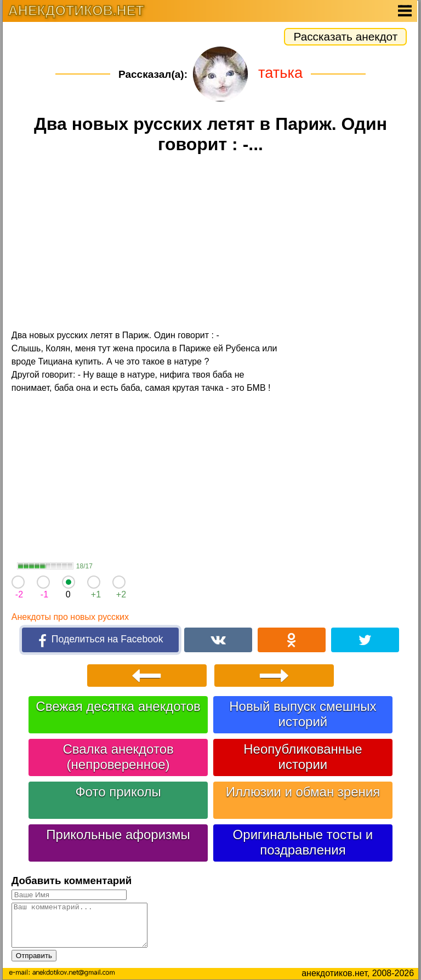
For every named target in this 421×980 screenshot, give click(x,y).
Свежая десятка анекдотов (118, 706)
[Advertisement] (210, 243)
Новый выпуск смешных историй (303, 714)
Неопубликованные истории (303, 757)
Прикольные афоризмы (118, 834)
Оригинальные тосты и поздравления (303, 842)
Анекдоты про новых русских (70, 617)
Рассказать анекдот (345, 36)
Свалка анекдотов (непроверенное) (118, 757)
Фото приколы (118, 792)
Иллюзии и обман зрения (303, 792)
